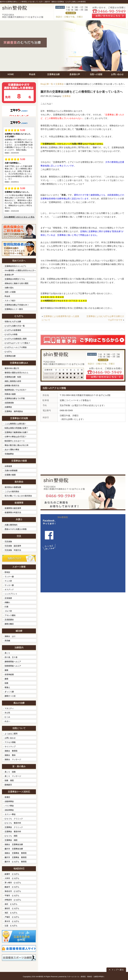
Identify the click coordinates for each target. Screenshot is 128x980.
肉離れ (7, 602)
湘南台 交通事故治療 (14, 844)
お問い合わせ (10, 738)
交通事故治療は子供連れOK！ (17, 305)
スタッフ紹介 (10, 301)
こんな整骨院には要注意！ (16, 424)
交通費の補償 (10, 475)
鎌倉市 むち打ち (12, 887)
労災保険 (8, 542)
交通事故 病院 (11, 840)
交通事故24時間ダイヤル (15, 279)
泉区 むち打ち (11, 904)
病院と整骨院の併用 (13, 381)
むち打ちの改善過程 (13, 330)
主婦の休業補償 (11, 471)
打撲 (6, 607)
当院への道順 (10, 292)
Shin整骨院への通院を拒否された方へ (20, 270)
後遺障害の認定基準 (13, 508)
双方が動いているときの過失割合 (18, 496)
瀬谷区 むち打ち (12, 908)
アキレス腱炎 (10, 615)
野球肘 (7, 572)
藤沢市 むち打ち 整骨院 (16, 862)
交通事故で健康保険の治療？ (16, 432)
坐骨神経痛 (9, 674)
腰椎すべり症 (10, 696)
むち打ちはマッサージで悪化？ (17, 343)
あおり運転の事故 (12, 450)
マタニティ (9, 708)
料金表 (7, 296)
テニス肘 (8, 581)
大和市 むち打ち (12, 878)
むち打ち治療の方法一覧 (15, 326)
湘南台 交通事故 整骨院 (16, 853)
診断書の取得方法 (12, 386)
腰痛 (6, 670)
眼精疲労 (8, 785)
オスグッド (9, 590)
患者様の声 (9, 275)
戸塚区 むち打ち (12, 917)
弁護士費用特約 (11, 525)
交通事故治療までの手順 (15, 398)
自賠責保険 (9, 403)
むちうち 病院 (11, 836)
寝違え (7, 687)
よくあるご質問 (11, 734)
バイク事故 (9, 806)
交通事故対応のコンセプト (16, 266)
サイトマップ (10, 747)
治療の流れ (9, 288)
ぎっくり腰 (9, 692)
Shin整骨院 (63, 517)
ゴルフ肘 (8, 611)
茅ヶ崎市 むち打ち (13, 883)
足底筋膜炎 (9, 620)
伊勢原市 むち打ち (13, 900)
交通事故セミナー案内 (14, 309)
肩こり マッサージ (13, 776)
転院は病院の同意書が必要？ (16, 428)
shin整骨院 (40, 977)
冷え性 (7, 713)
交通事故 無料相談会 (14, 411)
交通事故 (60, 84)
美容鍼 (7, 641)
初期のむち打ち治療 (13, 322)
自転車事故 (9, 810)
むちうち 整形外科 (13, 823)
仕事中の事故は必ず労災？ (16, 437)
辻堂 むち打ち (11, 926)
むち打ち (8, 352)
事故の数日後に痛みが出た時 (16, 445)
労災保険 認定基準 (13, 546)
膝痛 (6, 679)
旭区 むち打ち (11, 913)
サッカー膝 (9, 585)
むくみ (7, 717)
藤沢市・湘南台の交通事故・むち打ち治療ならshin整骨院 (65, 2)
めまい (7, 721)
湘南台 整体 (10, 755)
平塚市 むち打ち (12, 896)
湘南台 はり (10, 636)
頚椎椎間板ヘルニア (13, 666)
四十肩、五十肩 (11, 657)
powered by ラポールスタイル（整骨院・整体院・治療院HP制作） (82, 977)
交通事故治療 (10, 356)
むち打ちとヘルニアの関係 (16, 347)
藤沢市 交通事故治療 (14, 849)
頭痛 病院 (9, 780)
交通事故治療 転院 (13, 377)
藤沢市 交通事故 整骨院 (16, 857)
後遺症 (7, 797)
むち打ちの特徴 (11, 334)
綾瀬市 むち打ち (12, 874)
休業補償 (8, 466)
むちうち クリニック (14, 819)
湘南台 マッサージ (13, 759)
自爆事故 (8, 407)
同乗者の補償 (10, 394)
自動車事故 (9, 801)
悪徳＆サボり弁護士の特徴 (16, 529)
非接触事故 (9, 454)
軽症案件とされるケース (15, 441)
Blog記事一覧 (47, 84)
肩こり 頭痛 (10, 772)
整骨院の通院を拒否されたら (16, 373)
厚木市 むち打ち (12, 921)
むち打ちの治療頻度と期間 (16, 339)
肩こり (7, 653)
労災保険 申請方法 (13, 550)
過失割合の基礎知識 (13, 487)
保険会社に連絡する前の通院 (16, 283)
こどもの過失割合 (12, 491)
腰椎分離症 (9, 624)
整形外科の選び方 (12, 368)
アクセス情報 (10, 742)
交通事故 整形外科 (13, 832)
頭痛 (6, 683)
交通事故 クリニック (14, 827)
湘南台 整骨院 (11, 751)
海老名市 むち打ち (13, 891)
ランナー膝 (9, 577)
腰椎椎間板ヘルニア (13, 662)
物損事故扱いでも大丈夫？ (16, 390)
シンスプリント (11, 594)
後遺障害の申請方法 (13, 512)
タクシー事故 (10, 814)
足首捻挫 (8, 598)
